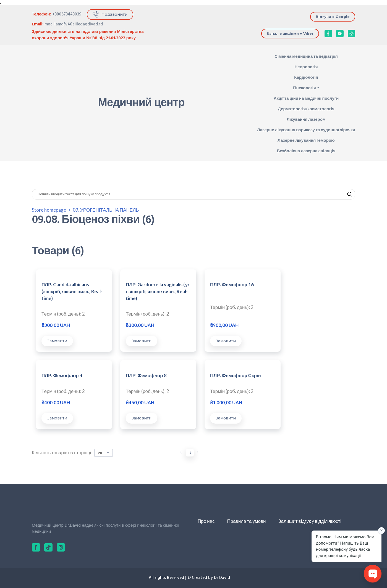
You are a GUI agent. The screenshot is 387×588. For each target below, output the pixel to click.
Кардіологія (306, 77)
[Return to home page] (51, 103)
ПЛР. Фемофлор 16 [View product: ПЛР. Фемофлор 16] (221, 285)
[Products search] (193, 194)
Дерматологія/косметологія (306, 109)
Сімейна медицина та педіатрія (306, 56)
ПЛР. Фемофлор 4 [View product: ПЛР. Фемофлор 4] (298, 285)
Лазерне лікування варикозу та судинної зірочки (306, 130)
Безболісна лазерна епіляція (306, 151)
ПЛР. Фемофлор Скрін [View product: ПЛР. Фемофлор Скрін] (146, 376)
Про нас (206, 521)
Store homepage (49, 210)
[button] (110, 15)
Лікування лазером (306, 119)
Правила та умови (246, 521)
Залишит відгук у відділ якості (310, 521)
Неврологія (306, 67)
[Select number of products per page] (104, 453)
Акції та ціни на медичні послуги (306, 98)
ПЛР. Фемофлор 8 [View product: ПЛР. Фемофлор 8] (62, 376)
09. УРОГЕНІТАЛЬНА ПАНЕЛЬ (106, 210)
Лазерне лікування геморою (306, 140)
